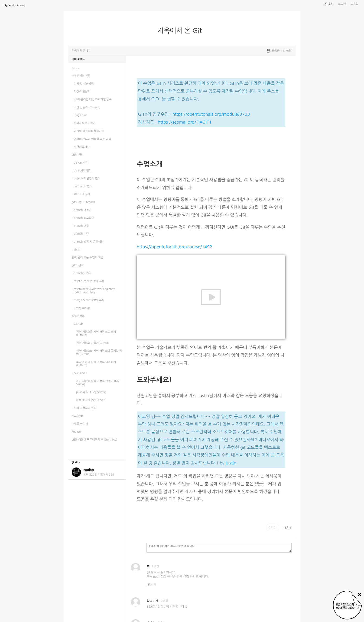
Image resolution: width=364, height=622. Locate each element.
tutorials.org (15, 5)
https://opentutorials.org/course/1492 (174, 247)
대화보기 (151, 585)
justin (231, 463)
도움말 (354, 4)
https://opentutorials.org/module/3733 (211, 114)
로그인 (342, 4)
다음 (286, 528)
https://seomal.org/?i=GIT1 (185, 122)
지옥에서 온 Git (182, 31)
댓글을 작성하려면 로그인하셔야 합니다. (219, 547)
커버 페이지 (78, 59)
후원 (331, 4)
